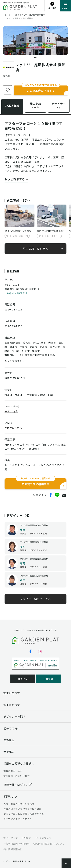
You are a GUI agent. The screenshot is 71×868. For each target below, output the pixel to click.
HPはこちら (11, 411)
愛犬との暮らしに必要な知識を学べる (24, 814)
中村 (23, 530)
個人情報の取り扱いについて (49, 843)
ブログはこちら (13, 428)
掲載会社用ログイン (18, 785)
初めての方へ (12, 728)
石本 (23, 547)
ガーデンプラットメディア (18, 818)
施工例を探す (12, 693)
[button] (35, 57)
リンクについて (43, 838)
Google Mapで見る (16, 293)
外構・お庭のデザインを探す (19, 804)
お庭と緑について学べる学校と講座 (23, 809)
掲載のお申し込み (13, 771)
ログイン (23, 679)
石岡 (23, 563)
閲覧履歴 (9, 740)
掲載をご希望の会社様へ (19, 763)
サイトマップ (11, 838)
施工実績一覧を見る (35, 248)
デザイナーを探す (15, 716)
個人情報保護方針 (13, 849)
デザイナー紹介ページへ (36, 599)
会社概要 (26, 838)
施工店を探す (12, 705)
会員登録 (48, 679)
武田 (23, 580)
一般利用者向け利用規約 (17, 843)
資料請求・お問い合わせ (17, 776)
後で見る (9, 752)
